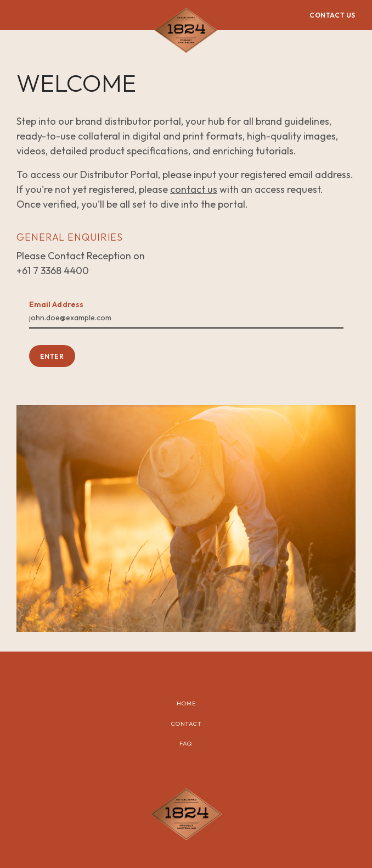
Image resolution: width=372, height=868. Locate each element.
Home (186, 703)
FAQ (186, 743)
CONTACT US (332, 15)
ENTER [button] (52, 356)
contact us (194, 189)
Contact (186, 724)
